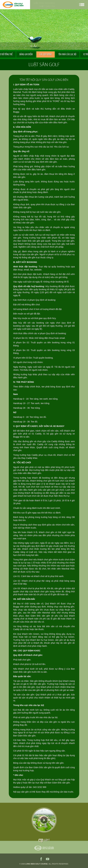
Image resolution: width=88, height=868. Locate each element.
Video (44, 820)
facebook (41, 859)
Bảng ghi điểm (26, 55)
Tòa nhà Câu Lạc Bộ (67, 55)
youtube (48, 859)
